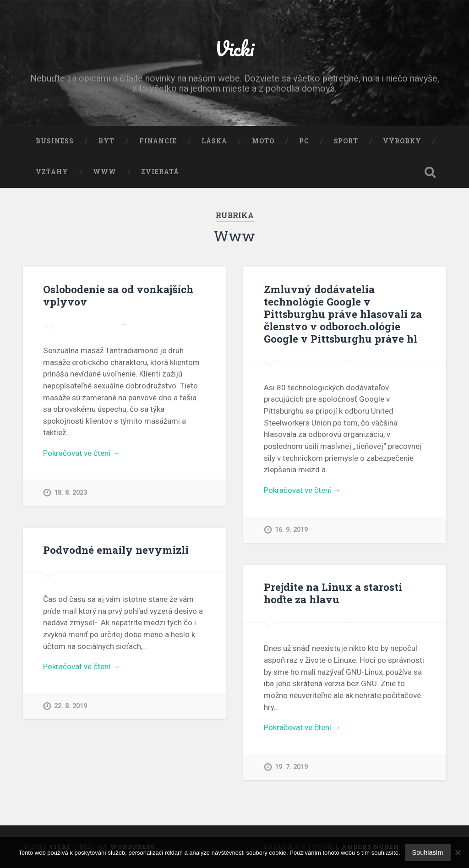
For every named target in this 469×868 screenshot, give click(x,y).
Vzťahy (52, 172)
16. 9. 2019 (291, 530)
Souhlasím (428, 852)
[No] (458, 852)
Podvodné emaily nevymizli (116, 550)
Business (55, 141)
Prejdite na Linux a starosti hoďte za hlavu (333, 593)
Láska (214, 141)
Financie (158, 141)
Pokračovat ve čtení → (82, 453)
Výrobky (402, 141)
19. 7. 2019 (291, 767)
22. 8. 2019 (71, 706)
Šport (346, 141)
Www (105, 172)
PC (304, 141)
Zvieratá (160, 172)
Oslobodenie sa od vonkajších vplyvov (118, 295)
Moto (263, 141)
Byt (106, 141)
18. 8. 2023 (71, 493)
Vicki (234, 48)
